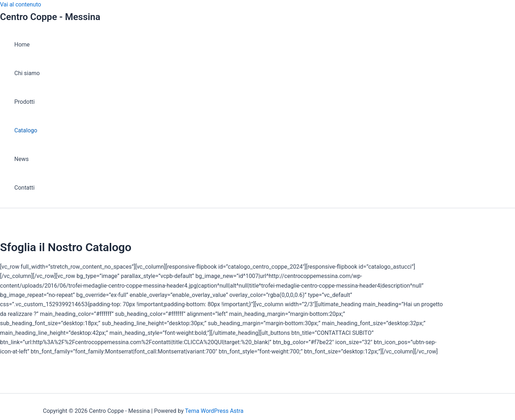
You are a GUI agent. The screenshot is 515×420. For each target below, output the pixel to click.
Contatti (24, 188)
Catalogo (26, 130)
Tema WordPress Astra (214, 411)
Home (22, 45)
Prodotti (24, 102)
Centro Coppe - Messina (50, 17)
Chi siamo (27, 73)
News (21, 159)
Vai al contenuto (21, 4)
